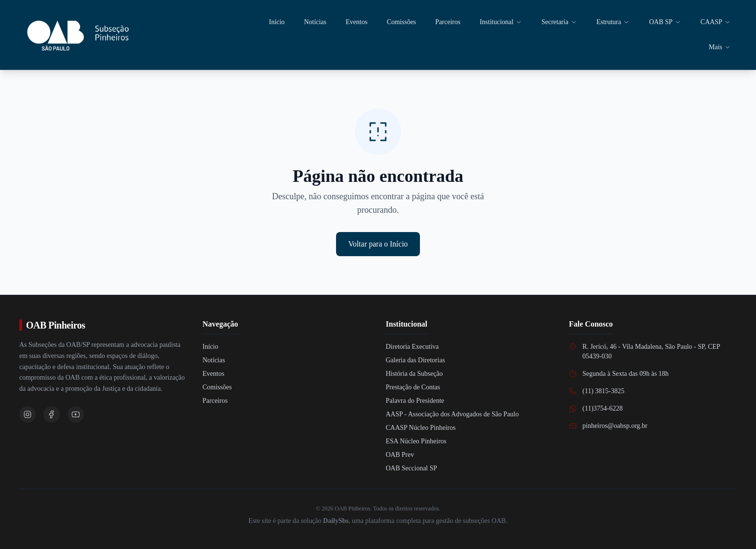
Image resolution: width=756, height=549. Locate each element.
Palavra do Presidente (415, 401)
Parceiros (448, 22)
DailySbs (336, 521)
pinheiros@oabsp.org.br (615, 426)
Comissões (401, 22)
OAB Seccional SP (412, 468)
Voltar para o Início (378, 244)
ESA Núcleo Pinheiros (416, 441)
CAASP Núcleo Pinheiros (421, 428)
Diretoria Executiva (412, 347)
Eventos (357, 22)
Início (277, 22)
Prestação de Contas (413, 387)
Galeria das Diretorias (415, 360)
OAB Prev (400, 455)
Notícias (315, 22)
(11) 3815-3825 (603, 391)
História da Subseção (414, 374)
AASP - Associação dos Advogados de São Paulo (452, 414)
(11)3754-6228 (602, 408)
